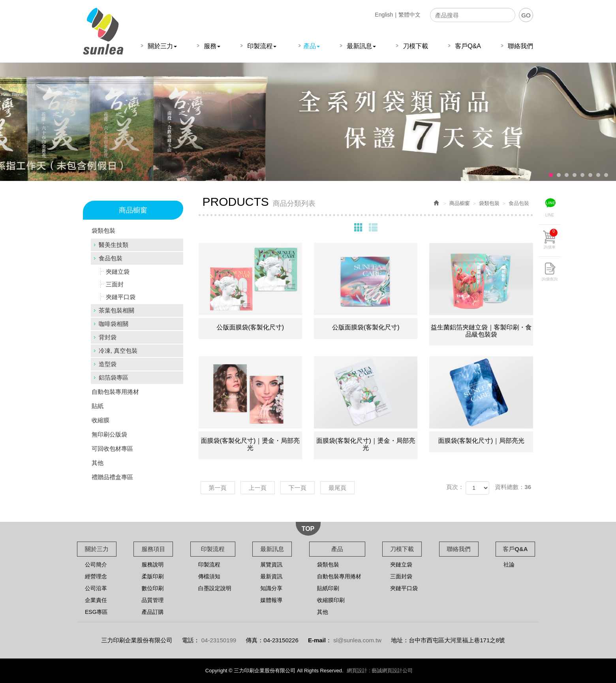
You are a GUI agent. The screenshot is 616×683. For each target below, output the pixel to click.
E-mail (317, 640)
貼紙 (98, 406)
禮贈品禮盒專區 (112, 477)
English (384, 15)
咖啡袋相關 (114, 324)
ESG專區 (96, 612)
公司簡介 (96, 564)
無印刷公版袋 (109, 434)
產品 (337, 549)
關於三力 (97, 549)
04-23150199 (219, 640)
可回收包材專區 (112, 449)
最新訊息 (272, 549)
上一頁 (258, 488)
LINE (550, 215)
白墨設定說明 (215, 588)
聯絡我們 (459, 549)
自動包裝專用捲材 (115, 392)
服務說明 (152, 564)
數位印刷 (152, 588)
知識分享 (271, 588)
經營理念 (96, 576)
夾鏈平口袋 (121, 297)
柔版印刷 (152, 576)
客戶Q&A (515, 549)
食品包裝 (111, 258)
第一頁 (218, 488)
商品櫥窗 (460, 203)
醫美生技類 (114, 245)
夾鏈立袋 (118, 272)
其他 (98, 463)
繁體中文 (409, 15)
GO (526, 15)
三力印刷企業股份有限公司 (103, 31)
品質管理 (152, 600)
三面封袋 (401, 576)
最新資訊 (271, 576)
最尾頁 (337, 488)
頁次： (455, 487)
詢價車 (551, 239)
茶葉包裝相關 (116, 310)
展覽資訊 (271, 564)
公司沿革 (96, 588)
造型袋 (108, 364)
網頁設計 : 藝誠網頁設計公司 (380, 671)
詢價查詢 (550, 279)
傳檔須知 (209, 576)
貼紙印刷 (328, 588)
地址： (400, 640)
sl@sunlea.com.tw (357, 640)
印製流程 (213, 549)
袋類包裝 (103, 230)
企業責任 (96, 600)
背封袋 (108, 337)
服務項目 (153, 549)
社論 (509, 564)
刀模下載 (402, 549)
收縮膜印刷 (331, 600)
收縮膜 (100, 420)
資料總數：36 (513, 487)
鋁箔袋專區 (114, 377)
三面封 (115, 284)
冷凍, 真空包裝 (118, 351)
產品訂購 (152, 612)
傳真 (252, 640)
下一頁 (298, 488)
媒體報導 (271, 600)
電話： (191, 640)
